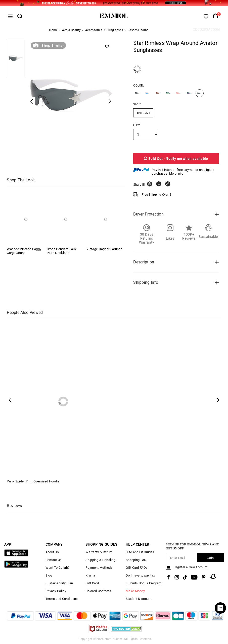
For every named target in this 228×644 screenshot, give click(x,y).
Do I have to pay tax (140, 575)
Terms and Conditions (62, 599)
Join (211, 558)
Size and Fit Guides (140, 552)
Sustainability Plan (59, 583)
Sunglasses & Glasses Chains (127, 30)
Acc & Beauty (71, 30)
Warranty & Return (99, 552)
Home (53, 30)
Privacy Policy (56, 591)
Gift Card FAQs (137, 568)
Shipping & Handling (100, 560)
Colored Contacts (98, 591)
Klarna (90, 575)
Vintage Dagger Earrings (104, 249)
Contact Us (54, 560)
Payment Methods (99, 568)
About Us (52, 552)
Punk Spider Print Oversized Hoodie (33, 481)
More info (176, 173)
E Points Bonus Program (144, 583)
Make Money (135, 591)
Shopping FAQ (136, 560)
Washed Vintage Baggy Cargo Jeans (24, 251)
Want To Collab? (58, 568)
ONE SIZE (143, 113)
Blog (49, 575)
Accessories (94, 30)
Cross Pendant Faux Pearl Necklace (62, 251)
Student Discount (139, 599)
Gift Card (92, 583)
